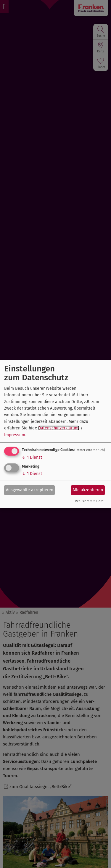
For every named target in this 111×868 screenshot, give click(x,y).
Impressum (15, 435)
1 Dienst (32, 457)
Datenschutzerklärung (59, 428)
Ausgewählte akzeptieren (30, 490)
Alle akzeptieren (88, 490)
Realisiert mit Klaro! (90, 501)
